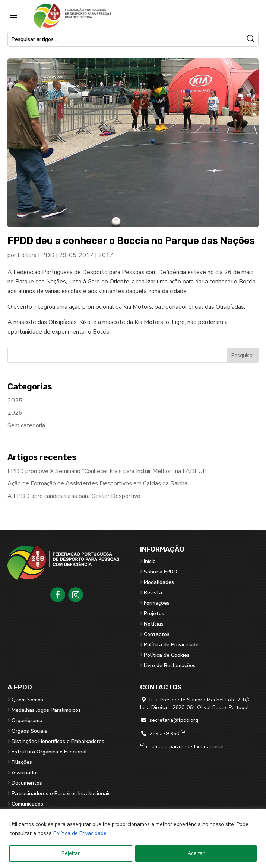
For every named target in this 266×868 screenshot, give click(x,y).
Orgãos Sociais (29, 731)
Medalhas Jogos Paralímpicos (46, 710)
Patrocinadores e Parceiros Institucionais (61, 793)
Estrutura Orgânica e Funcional (49, 752)
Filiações (22, 762)
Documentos (27, 783)
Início (150, 561)
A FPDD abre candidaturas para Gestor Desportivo (74, 496)
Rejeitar (71, 853)
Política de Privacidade (80, 833)
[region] (133, 838)
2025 (15, 401)
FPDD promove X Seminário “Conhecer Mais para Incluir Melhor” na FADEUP (107, 471)
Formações (157, 603)
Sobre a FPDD (161, 572)
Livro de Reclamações (170, 666)
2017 (106, 255)
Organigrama (27, 721)
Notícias (154, 624)
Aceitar (196, 853)
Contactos (157, 634)
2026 (15, 413)
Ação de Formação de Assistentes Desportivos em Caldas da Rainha (97, 483)
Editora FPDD (36, 255)
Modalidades (159, 582)
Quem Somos (27, 700)
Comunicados (27, 804)
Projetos (154, 613)
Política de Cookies (167, 655)
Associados (25, 773)
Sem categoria (26, 425)
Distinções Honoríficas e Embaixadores (58, 741)
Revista (153, 593)
